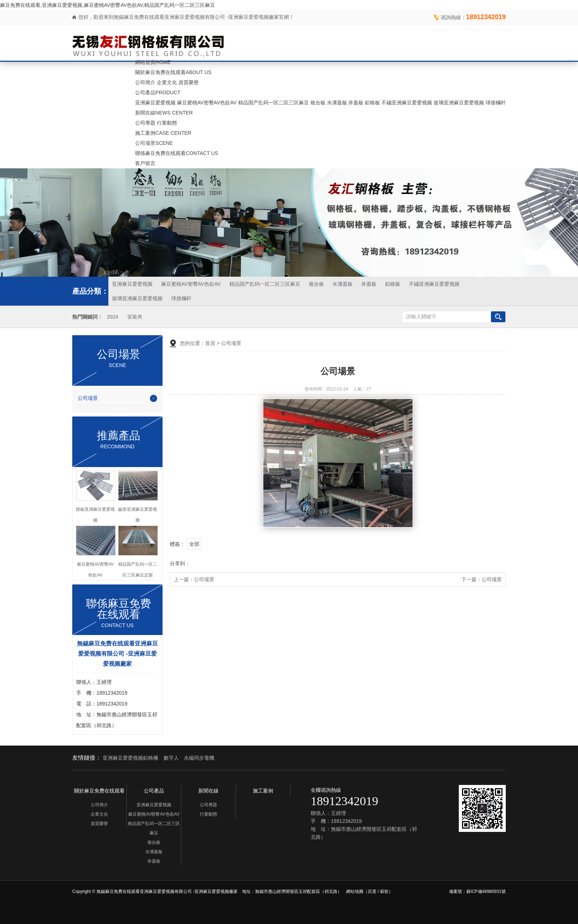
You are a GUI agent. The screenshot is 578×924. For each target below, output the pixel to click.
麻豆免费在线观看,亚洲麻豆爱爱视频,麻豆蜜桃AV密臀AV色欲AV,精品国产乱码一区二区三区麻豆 (107, 5)
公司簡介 (145, 82)
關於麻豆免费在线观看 (173, 72)
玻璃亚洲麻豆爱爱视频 (459, 103)
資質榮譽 (189, 82)
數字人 (171, 758)
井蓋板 (356, 103)
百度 (372, 891)
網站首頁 (153, 62)
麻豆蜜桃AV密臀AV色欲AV (207, 103)
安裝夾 (135, 317)
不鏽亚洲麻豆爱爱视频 (407, 103)
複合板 (318, 103)
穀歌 (384, 891)
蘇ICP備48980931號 (486, 891)
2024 (113, 317)
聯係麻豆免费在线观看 (177, 153)
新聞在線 (164, 113)
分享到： (180, 564)
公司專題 (145, 123)
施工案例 (163, 133)
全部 (194, 544)
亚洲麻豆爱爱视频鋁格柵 (130, 758)
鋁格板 (372, 103)
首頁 (210, 343)
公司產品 (158, 92)
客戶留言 (145, 163)
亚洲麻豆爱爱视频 (155, 103)
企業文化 (167, 82)
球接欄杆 (496, 103)
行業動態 (167, 123)
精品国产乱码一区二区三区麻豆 (273, 103)
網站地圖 (355, 891)
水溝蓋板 (337, 103)
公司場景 (154, 143)
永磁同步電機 (199, 758)
